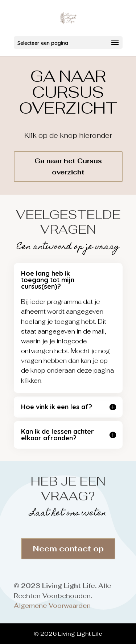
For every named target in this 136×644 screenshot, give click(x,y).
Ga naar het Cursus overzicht (68, 166)
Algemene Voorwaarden (52, 606)
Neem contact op (68, 549)
